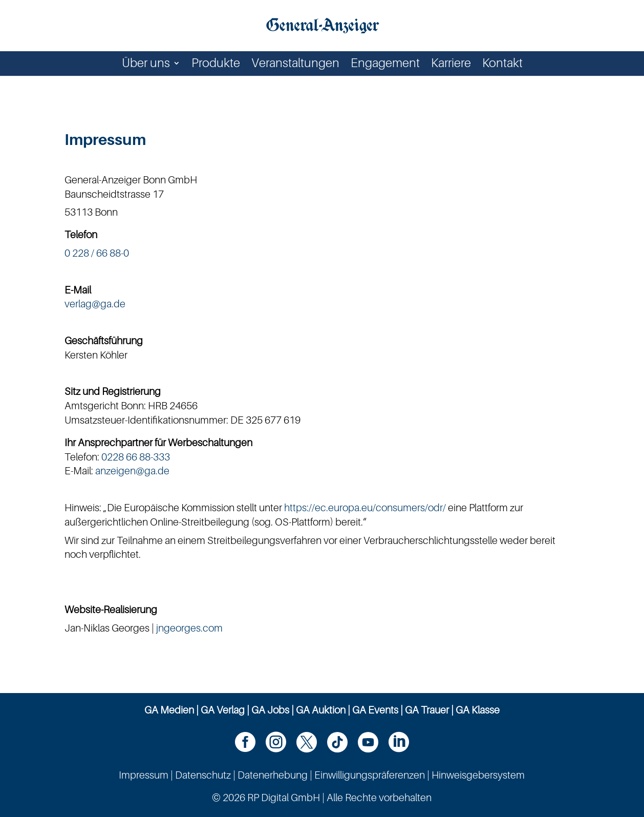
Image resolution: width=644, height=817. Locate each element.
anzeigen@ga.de (132, 471)
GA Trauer (427, 710)
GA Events (375, 710)
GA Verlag (223, 710)
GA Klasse (478, 710)
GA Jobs (270, 710)
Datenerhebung (273, 775)
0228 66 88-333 (136, 457)
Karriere (451, 65)
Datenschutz (203, 775)
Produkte (216, 65)
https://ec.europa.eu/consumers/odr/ (365, 508)
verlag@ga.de (95, 304)
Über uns (146, 65)
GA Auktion (321, 710)
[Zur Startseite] (323, 25)
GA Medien (169, 710)
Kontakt (502, 65)
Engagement (385, 65)
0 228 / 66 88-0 (97, 253)
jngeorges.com (189, 628)
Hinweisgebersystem (478, 775)
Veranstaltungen (295, 65)
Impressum (144, 775)
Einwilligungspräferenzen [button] (370, 775)
